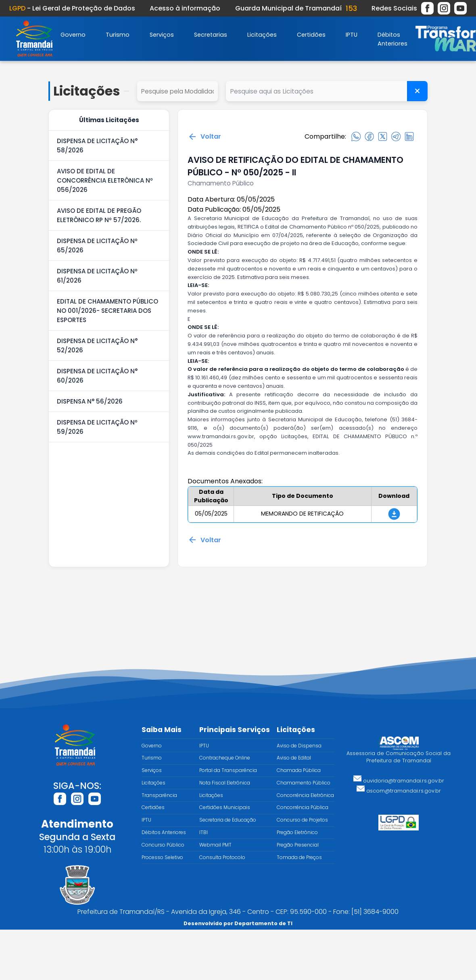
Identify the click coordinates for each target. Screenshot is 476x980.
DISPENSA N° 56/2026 (90, 401)
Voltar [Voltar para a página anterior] (204, 137)
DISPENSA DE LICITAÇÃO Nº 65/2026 (97, 246)
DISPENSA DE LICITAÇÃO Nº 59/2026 (97, 427)
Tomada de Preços (299, 857)
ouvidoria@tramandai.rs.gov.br (399, 781)
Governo (73, 35)
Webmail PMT (215, 845)
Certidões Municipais (225, 807)
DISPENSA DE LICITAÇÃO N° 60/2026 (97, 376)
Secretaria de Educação (228, 820)
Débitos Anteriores (164, 832)
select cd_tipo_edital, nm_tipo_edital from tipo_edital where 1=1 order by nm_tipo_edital (177, 91)
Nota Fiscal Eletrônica (225, 783)
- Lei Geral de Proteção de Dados (72, 8)
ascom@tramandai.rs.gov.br (399, 791)
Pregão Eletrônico (297, 832)
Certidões (311, 35)
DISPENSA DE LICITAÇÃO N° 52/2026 (97, 345)
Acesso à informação (185, 8)
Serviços (162, 35)
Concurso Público (163, 845)
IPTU (352, 35)
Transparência (159, 795)
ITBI (204, 832)
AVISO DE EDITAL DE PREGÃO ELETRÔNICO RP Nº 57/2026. (99, 215)
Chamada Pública (299, 770)
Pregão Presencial (298, 845)
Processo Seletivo (162, 857)
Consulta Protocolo (222, 857)
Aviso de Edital (294, 758)
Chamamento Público (304, 783)
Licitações (262, 35)
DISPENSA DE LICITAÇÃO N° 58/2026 (97, 146)
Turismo (118, 35)
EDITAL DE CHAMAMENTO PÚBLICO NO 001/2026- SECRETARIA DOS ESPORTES (108, 311)
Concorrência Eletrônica (305, 795)
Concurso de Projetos (302, 820)
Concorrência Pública (303, 807)
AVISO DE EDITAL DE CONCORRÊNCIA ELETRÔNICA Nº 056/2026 (105, 180)
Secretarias (211, 35)
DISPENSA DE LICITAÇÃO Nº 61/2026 (97, 276)
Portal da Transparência (228, 770)
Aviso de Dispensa (299, 746)
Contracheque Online (225, 758)
